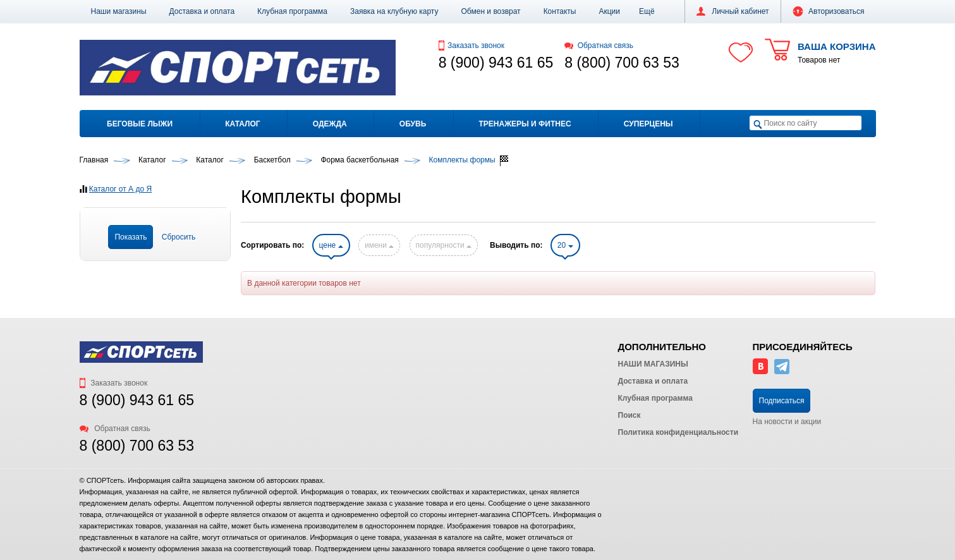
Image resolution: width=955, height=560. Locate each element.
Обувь (413, 124)
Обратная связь (599, 46)
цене (331, 245)
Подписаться (782, 401)
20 (565, 245)
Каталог (242, 124)
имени (379, 245)
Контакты (560, 11)
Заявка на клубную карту (394, 11)
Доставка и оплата (202, 11)
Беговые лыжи (140, 124)
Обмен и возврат (491, 11)
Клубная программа (292, 11)
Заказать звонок (471, 46)
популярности (444, 245)
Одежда (330, 124)
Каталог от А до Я (120, 189)
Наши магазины (119, 11)
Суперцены (648, 124)
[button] (647, 11)
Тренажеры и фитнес (525, 124)
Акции (609, 11)
